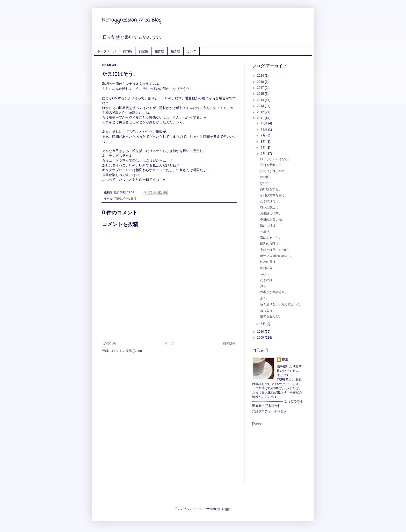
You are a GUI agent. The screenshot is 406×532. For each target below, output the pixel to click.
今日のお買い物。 (272, 220)
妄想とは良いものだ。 (275, 250)
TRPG (118, 199)
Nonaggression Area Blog (132, 20)
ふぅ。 (265, 298)
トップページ (107, 51)
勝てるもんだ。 (271, 316)
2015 (261, 94)
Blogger (226, 509)
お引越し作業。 (271, 213)
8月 (264, 142)
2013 (261, 106)
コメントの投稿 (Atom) (126, 351)
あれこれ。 (268, 310)
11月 (264, 129)
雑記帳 (143, 51)
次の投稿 (110, 343)
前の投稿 (229, 343)
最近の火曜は (269, 244)
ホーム (169, 343)
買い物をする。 (271, 189)
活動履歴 (272, 406)
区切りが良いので (272, 171)
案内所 (127, 51)
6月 (264, 154)
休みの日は (268, 262)
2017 (261, 88)
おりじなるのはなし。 (275, 159)
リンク (192, 51)
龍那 (285, 360)
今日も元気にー (271, 165)
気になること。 (271, 238)
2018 (261, 82)
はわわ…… (268, 183)
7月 (264, 148)
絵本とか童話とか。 (274, 292)
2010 (261, 332)
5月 (264, 324)
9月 (264, 135)
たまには (266, 280)
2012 (261, 112)
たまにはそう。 (271, 201)
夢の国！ (266, 177)
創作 (126, 199)
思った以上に (269, 207)
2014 (261, 100)
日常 (134, 199)
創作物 (160, 51)
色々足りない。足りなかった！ (282, 304)
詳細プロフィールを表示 (269, 411)
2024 (261, 76)
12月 (264, 123)
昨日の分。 (268, 268)
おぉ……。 (268, 286)
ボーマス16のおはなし (276, 256)
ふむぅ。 (266, 274)
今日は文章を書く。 (274, 195)
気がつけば (268, 225)
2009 (261, 338)
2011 (261, 118)
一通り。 (266, 231)
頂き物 (176, 51)
